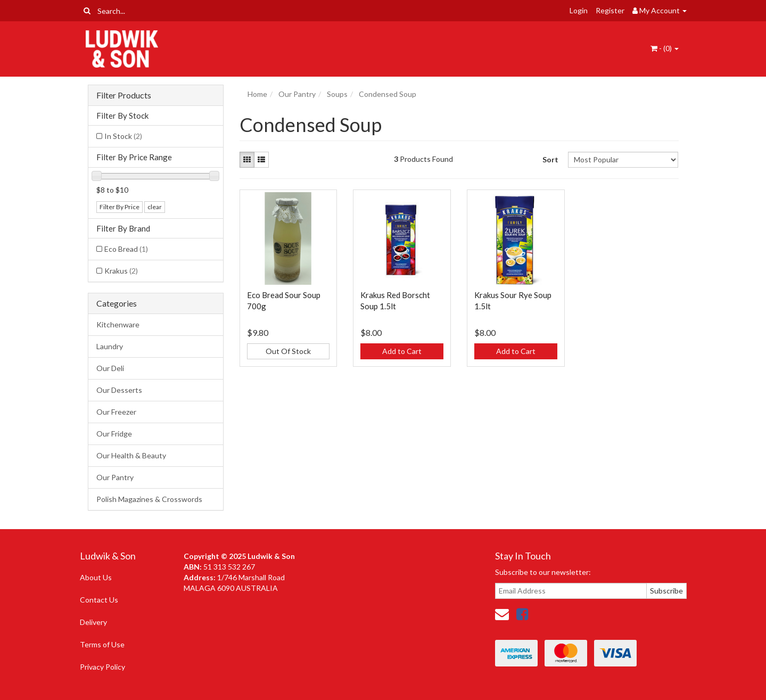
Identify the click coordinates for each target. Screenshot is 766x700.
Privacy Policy (102, 667)
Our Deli (110, 368)
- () (665, 48)
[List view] (261, 160)
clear (155, 207)
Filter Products (124, 95)
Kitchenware (118, 324)
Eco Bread (126, 249)
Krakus (121, 271)
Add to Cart (402, 351)
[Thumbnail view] (247, 160)
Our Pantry (115, 477)
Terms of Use (102, 644)
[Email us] (502, 614)
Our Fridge (114, 434)
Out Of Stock (288, 351)
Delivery (93, 622)
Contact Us (99, 600)
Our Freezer (116, 412)
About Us (96, 577)
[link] (522, 614)
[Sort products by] (623, 160)
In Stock (123, 136)
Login (579, 10)
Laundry (110, 346)
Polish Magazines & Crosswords (149, 499)
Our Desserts (119, 390)
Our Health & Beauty (131, 455)
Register (610, 10)
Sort (550, 159)
